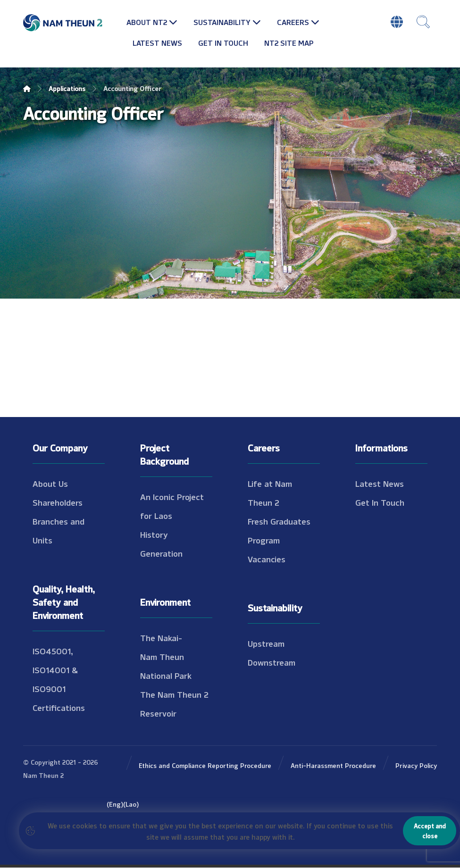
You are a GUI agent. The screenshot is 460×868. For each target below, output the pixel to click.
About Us (50, 484)
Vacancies (267, 559)
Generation (161, 553)
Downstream (272, 662)
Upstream (266, 643)
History (154, 534)
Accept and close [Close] (430, 830)
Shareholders (58, 502)
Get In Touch (380, 502)
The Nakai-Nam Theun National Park (166, 657)
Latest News (380, 484)
